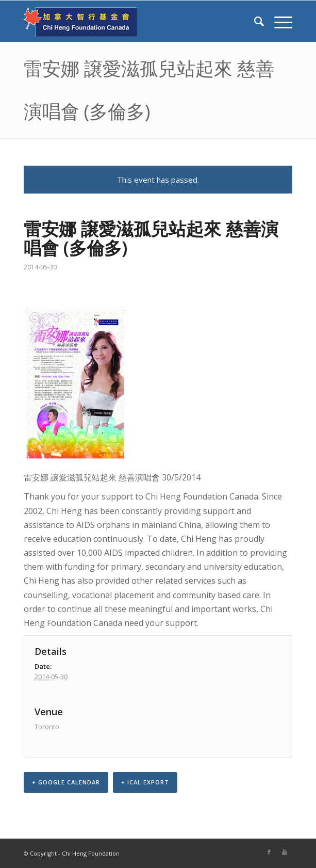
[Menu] (278, 21)
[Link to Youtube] (285, 852)
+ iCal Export (145, 782)
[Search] (254, 21)
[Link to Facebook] (269, 852)
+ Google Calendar (66, 782)
